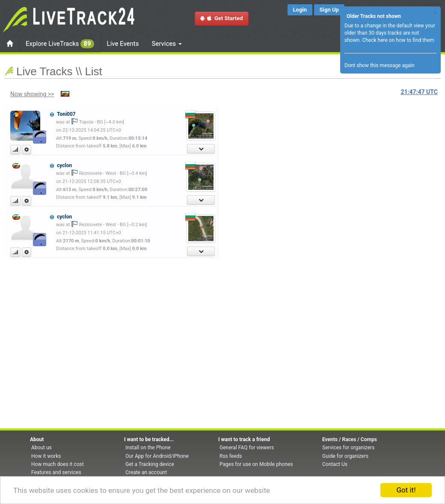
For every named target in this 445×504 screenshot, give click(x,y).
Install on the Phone (148, 448)
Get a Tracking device (150, 464)
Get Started (222, 18)
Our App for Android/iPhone (157, 456)
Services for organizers (348, 448)
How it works (46, 456)
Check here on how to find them (398, 40)
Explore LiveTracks (60, 44)
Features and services (56, 472)
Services (167, 44)
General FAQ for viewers (247, 448)
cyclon (64, 165)
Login (300, 10)
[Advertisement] (259, 157)
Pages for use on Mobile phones (256, 464)
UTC (419, 92)
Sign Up (329, 10)
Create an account (146, 472)
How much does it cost (58, 464)
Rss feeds (231, 456)
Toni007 (66, 114)
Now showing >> (32, 94)
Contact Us (335, 464)
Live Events (123, 44)
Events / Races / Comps (350, 439)
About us (42, 448)
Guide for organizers (345, 456)
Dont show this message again (380, 65)
